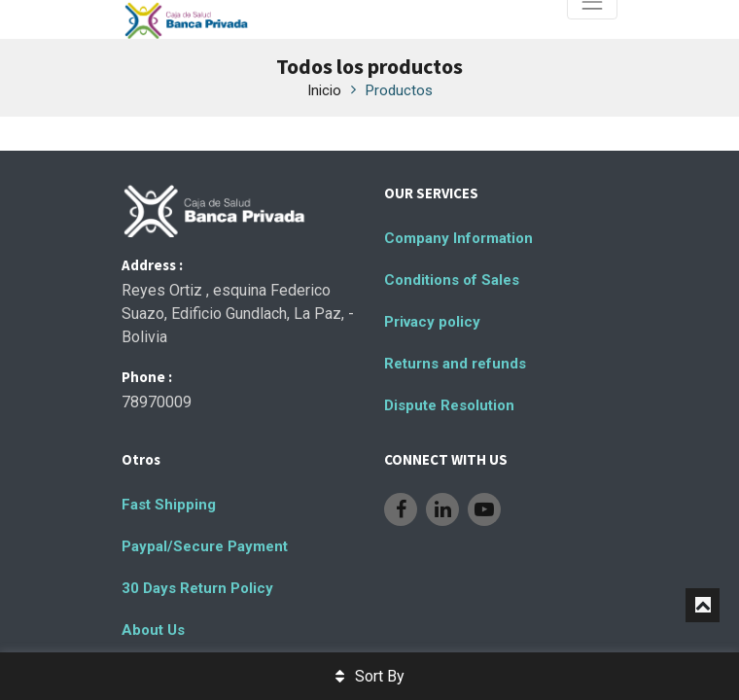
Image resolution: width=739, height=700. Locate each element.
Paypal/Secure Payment (205, 546)
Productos (399, 90)
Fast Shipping (169, 505)
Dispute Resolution (449, 405)
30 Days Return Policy (197, 588)
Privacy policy (432, 322)
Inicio (324, 90)
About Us (153, 630)
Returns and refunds (455, 364)
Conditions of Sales (452, 280)
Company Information (458, 238)
